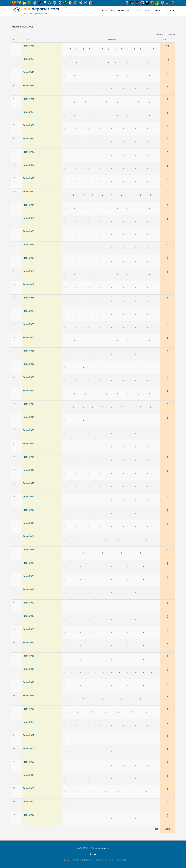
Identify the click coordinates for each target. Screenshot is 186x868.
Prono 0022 (28, 311)
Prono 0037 (28, 815)
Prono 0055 (28, 338)
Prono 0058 (28, 112)
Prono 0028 (28, 351)
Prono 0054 (28, 457)
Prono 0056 (28, 231)
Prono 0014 (28, 205)
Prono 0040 (28, 258)
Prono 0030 (28, 616)
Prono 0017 (28, 364)
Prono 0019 (28, 643)
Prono (158, 10)
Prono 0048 (28, 696)
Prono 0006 (28, 749)
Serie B (110, 860)
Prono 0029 (28, 377)
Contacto (170, 10)
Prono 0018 (28, 298)
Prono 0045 (28, 139)
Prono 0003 (28, 762)
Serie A (137, 10)
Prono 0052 (28, 59)
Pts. (164, 39)
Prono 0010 (28, 603)
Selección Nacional (120, 10)
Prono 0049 (28, 709)
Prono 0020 (28, 788)
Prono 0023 (28, 656)
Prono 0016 (28, 682)
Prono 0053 (28, 722)
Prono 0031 (28, 669)
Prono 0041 (28, 391)
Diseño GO (81, 848)
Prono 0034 (28, 417)
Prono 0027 (28, 192)
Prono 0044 (28, 497)
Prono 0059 (28, 271)
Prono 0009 (28, 284)
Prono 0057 (28, 404)
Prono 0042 (28, 444)
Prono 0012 (28, 510)
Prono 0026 (28, 324)
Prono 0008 (28, 430)
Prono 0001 (28, 536)
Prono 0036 (28, 99)
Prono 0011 (28, 470)
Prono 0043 (28, 72)
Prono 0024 (28, 245)
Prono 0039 (28, 152)
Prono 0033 (28, 590)
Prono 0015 (28, 178)
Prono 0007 (28, 165)
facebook (91, 854)
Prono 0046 (28, 46)
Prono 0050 (28, 629)
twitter (95, 854)
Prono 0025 (28, 576)
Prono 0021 (28, 563)
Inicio (104, 10)
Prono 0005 (28, 125)
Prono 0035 (28, 775)
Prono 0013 (28, 550)
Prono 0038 (28, 523)
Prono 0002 (28, 735)
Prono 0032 (28, 86)
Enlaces (148, 10)
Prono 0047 (28, 483)
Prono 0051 (28, 218)
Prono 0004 (28, 802)
